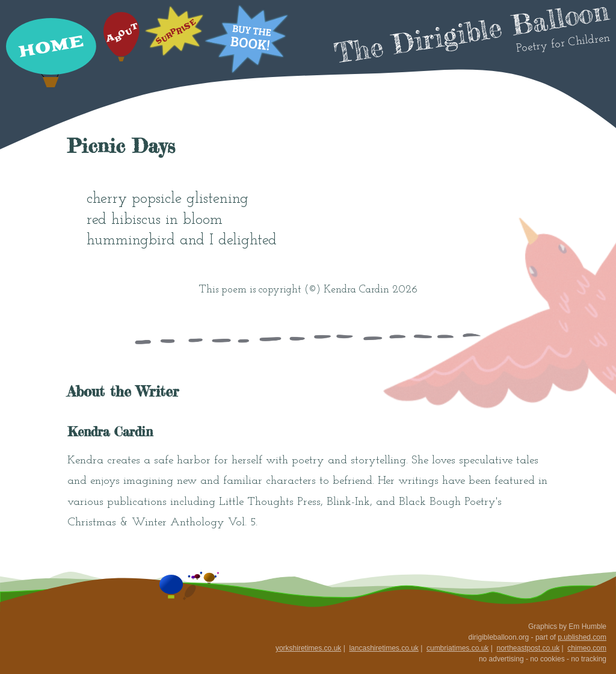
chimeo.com (587, 648)
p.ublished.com (582, 637)
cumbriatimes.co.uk (457, 648)
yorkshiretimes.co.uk (308, 648)
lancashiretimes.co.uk (383, 648)
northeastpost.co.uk (528, 648)
